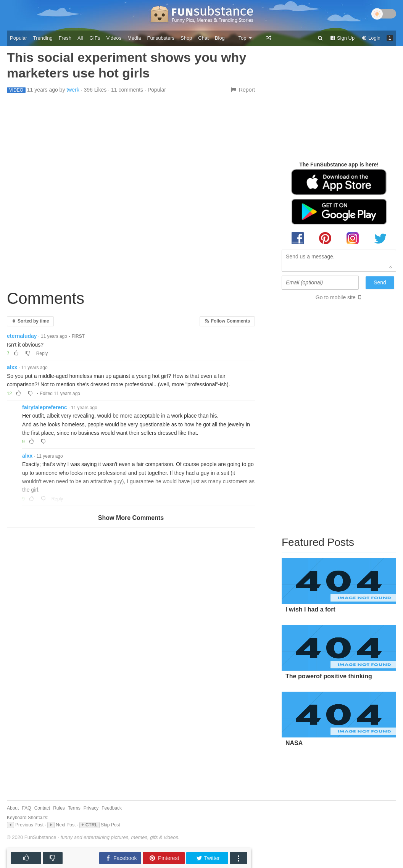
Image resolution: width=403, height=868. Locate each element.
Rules (59, 808)
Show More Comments (131, 518)
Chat (203, 38)
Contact (42, 808)
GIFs (95, 38)
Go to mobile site (336, 297)
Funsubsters (161, 38)
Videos (114, 38)
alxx (12, 367)
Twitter (208, 858)
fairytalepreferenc (45, 407)
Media (134, 38)
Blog (220, 38)
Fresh (65, 38)
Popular (19, 38)
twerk (73, 90)
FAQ (27, 808)
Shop (186, 38)
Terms (74, 808)
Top (245, 38)
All (80, 38)
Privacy (91, 808)
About (13, 808)
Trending (43, 38)
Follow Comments (227, 321)
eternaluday (22, 336)
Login (371, 38)
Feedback (112, 808)
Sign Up (342, 38)
